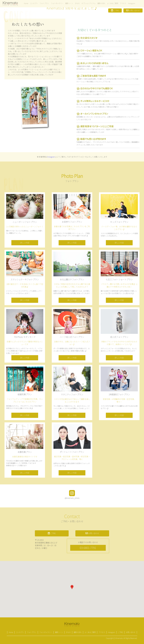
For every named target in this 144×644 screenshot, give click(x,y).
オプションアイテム (89, 3)
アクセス (123, 3)
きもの (77, 3)
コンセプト (34, 3)
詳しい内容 (25, 243)
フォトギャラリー (57, 3)
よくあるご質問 (113, 3)
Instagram (132, 3)
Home (26, 3)
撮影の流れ (101, 3)
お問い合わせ (133, 10)
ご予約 (115, 10)
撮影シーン (69, 3)
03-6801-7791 (88, 548)
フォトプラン (44, 3)
